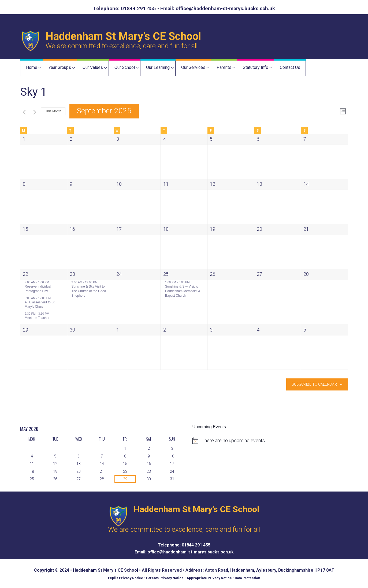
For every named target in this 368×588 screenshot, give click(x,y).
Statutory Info (256, 67)
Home (32, 67)
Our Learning (158, 67)
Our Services (193, 67)
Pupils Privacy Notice (125, 578)
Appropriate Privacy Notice (210, 578)
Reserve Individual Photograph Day (38, 289)
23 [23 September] (72, 274)
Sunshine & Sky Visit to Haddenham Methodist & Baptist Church (183, 291)
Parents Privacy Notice (165, 578)
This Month (53, 111)
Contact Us (290, 67)
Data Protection (248, 578)
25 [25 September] (166, 274)
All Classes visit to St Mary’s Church (40, 305)
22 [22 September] (25, 274)
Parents (224, 67)
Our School (125, 67)
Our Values (93, 67)
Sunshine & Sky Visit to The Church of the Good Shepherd (89, 291)
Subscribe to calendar (314, 384)
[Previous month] (23, 111)
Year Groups (60, 67)
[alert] (274, 441)
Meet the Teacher (37, 318)
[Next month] (34, 111)
